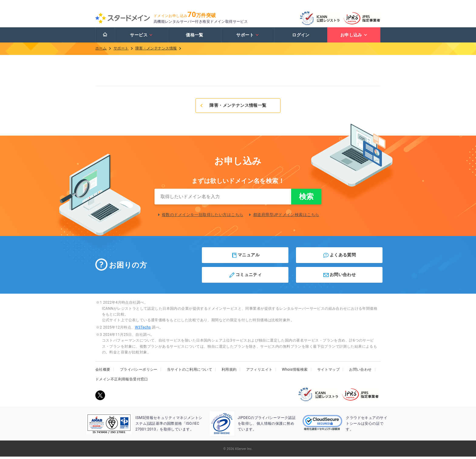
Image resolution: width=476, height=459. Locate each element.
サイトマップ (329, 372)
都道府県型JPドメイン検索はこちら (286, 217)
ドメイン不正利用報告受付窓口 (122, 382)
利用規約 (229, 372)
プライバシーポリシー (139, 372)
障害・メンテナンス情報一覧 (233, 108)
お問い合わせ (339, 277)
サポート (248, 37)
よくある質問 (339, 258)
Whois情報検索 (295, 372)
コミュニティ (245, 277)
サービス (141, 37)
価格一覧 (195, 37)
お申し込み (354, 37)
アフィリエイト (259, 372)
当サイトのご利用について (190, 372)
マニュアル (245, 258)
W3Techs (143, 330)
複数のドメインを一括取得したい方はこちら (202, 217)
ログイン (301, 37)
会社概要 (103, 372)
